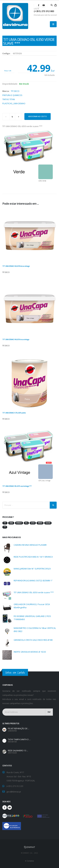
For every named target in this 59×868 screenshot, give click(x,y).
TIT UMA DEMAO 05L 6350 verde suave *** (34, 592)
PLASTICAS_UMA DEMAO (14, 103)
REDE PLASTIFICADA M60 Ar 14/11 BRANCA (33, 557)
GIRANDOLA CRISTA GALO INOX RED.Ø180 (33, 640)
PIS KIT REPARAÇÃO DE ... (19, 728)
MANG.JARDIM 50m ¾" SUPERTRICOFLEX (32, 569)
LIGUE (36, 9)
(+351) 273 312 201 (15, 786)
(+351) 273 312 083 (44, 11)
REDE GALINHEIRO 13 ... (18, 750)
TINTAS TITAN (9, 99)
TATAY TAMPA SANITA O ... (19, 739)
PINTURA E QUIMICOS (12, 95)
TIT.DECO (15, 91)
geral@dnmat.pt (14, 792)
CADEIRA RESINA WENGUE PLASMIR (30, 545)
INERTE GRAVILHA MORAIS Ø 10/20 (30, 652)
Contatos (30, 861)
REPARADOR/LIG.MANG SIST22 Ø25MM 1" (33, 581)
